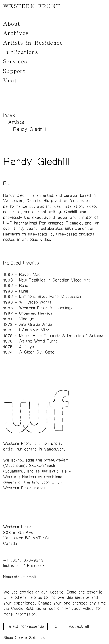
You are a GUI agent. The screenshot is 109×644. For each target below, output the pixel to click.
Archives (16, 33)
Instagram (12, 566)
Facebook (36, 566)
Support (14, 71)
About (12, 24)
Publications (21, 52)
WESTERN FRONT (32, 6)
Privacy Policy (80, 609)
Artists (16, 122)
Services (15, 62)
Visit (10, 81)
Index (9, 115)
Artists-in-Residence (33, 43)
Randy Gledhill (29, 129)
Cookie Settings (30, 638)
